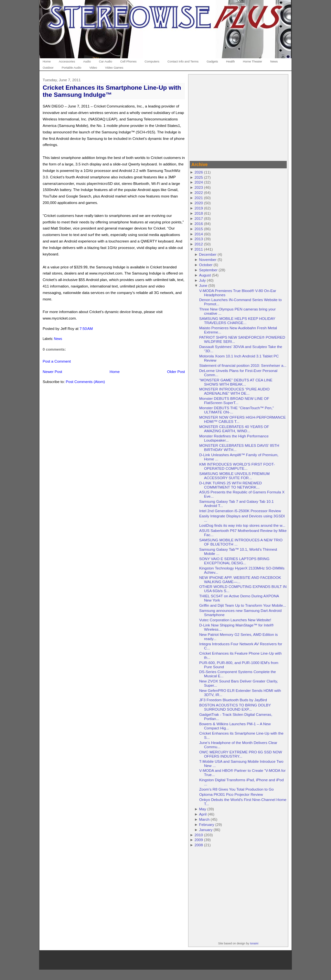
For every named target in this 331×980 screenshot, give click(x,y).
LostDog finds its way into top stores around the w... (242, 525)
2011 (199, 249)
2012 (199, 244)
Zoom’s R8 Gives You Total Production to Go (236, 789)
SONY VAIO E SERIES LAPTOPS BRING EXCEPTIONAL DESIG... (234, 561)
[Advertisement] (238, 117)
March (204, 819)
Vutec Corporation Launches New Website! (235, 620)
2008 (199, 845)
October (206, 265)
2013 (199, 239)
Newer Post (52, 372)
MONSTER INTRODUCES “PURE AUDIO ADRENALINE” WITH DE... (234, 391)
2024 (199, 182)
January (206, 830)
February (207, 824)
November (208, 259)
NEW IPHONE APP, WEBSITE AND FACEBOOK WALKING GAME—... (240, 580)
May (203, 809)
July (203, 280)
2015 (199, 229)
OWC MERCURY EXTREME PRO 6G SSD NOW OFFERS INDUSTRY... (240, 754)
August (205, 275)
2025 (199, 177)
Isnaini (254, 943)
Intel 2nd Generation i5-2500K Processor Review (240, 511)
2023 (199, 187)
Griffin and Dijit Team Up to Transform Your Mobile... (243, 605)
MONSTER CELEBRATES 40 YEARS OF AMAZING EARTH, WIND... (234, 429)
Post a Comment (57, 361)
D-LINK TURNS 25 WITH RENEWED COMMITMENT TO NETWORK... (230, 485)
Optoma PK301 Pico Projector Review (231, 794)
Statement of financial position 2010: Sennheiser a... (243, 365)
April (203, 814)
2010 (199, 835)
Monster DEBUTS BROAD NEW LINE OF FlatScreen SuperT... (234, 400)
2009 (199, 840)
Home (115, 372)
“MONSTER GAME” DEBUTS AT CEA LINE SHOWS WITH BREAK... (236, 382)
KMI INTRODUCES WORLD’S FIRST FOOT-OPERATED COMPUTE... (237, 466)
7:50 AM (86, 328)
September (208, 270)
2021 (199, 198)
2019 (199, 208)
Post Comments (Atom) (85, 382)
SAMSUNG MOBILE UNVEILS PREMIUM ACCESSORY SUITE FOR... (234, 476)
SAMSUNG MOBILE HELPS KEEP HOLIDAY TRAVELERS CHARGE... (237, 321)
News (58, 339)
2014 (199, 234)
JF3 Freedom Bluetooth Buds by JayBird (233, 700)
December (208, 254)
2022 (199, 192)
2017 (199, 218)
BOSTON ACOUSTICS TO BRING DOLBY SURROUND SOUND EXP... (235, 707)
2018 (199, 213)
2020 (199, 203)
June (203, 285)
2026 (199, 172)
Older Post (176, 372)
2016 (199, 224)
